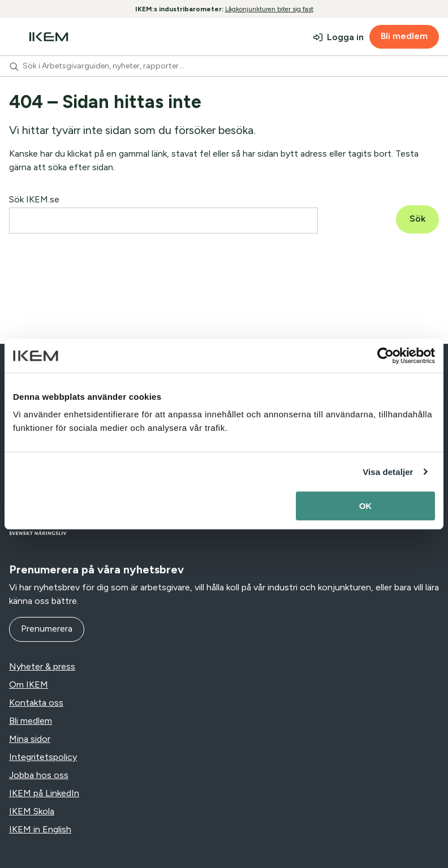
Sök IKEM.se (34, 199)
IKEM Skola (32, 811)
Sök (417, 219)
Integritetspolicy (43, 757)
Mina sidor (30, 739)
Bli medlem (404, 36)
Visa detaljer (388, 472)
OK (366, 506)
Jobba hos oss (39, 775)
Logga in (345, 37)
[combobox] (224, 66)
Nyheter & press (42, 666)
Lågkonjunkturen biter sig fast (269, 9)
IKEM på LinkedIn (44, 793)
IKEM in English (40, 829)
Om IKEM (29, 685)
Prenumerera (47, 629)
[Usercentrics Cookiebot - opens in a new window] (385, 356)
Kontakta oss (36, 703)
